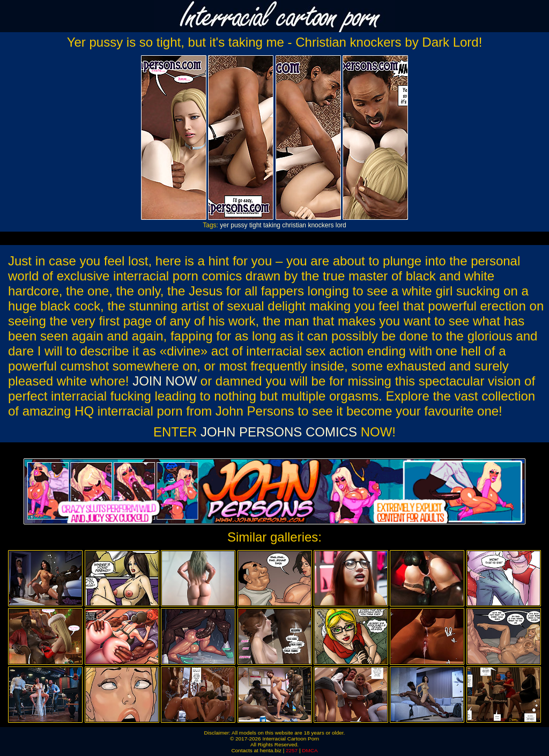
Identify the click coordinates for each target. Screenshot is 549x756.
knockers (321, 225)
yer (224, 225)
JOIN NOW (165, 381)
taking (272, 225)
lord (341, 225)
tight (255, 225)
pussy (239, 225)
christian (294, 225)
